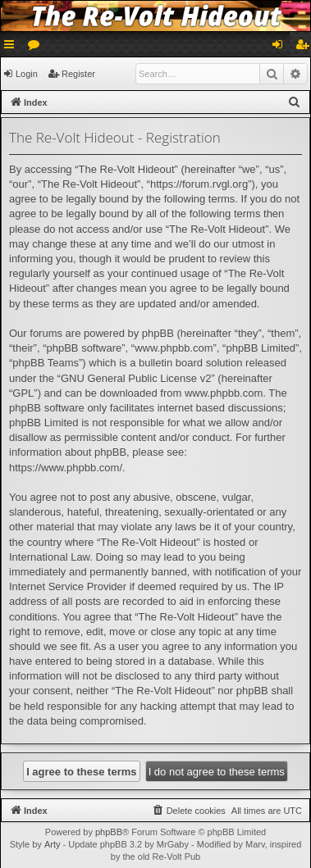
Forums (37, 48)
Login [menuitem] (281, 48)
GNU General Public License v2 (136, 378)
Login (27, 74)
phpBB (109, 832)
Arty (53, 844)
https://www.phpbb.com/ (66, 468)
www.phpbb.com (224, 393)
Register (78, 74)
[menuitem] (295, 102)
